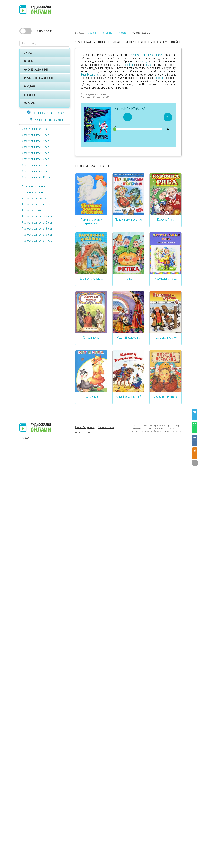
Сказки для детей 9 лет (35, 171)
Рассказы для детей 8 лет (37, 229)
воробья (128, 65)
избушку (142, 61)
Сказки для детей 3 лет (35, 135)
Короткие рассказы (33, 192)
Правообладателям (85, 427)
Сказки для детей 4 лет (35, 141)
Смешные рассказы (33, 186)
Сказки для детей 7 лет (35, 159)
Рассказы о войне (32, 210)
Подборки (29, 95)
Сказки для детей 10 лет (36, 177)
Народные (29, 87)
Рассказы (29, 103)
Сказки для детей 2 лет (35, 129)
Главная (28, 53)
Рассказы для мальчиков (37, 204)
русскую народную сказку (146, 55)
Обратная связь (106, 427)
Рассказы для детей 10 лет (38, 241)
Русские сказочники (36, 70)
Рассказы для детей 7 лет (37, 223)
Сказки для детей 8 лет (35, 165)
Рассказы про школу (34, 198)
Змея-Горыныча (90, 75)
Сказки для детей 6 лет (35, 153)
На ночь (28, 61)
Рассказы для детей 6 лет (37, 217)
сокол (159, 78)
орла (148, 65)
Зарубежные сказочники (38, 78)
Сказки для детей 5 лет (35, 147)
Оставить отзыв (83, 433)
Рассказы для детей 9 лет (37, 235)
